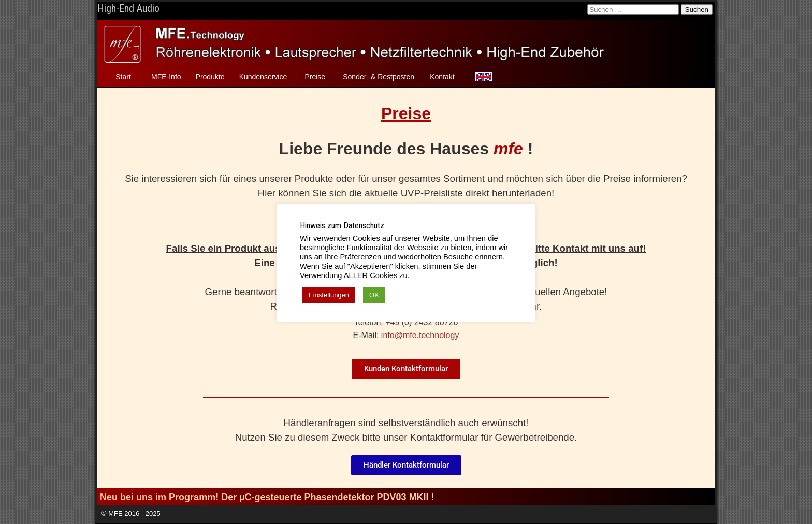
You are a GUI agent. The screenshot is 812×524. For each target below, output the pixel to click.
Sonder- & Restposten (379, 77)
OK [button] (374, 295)
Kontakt (442, 77)
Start (123, 77)
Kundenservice (263, 77)
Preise (315, 77)
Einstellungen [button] (329, 295)
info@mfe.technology (420, 335)
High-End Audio (128, 8)
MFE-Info (166, 77)
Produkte (210, 77)
